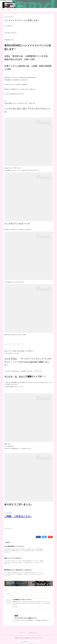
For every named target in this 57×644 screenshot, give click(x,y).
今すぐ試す (20, 6)
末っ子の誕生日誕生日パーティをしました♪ (14, 546)
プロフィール (16, 10)
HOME (3, 10)
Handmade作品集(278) (8, 529)
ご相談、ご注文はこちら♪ (18, 516)
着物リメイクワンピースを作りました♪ (13, 558)
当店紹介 (9, 10)
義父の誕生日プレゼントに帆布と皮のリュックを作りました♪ (18, 570)
